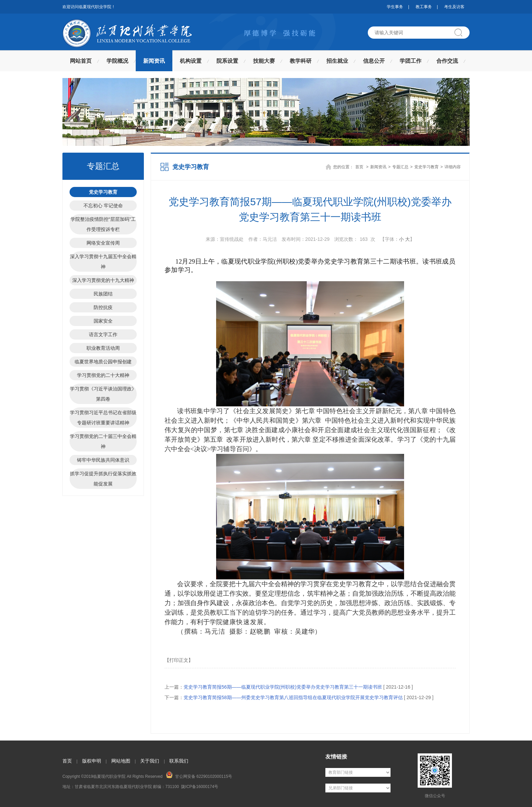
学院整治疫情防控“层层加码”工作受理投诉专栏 (103, 224)
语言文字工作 (103, 334)
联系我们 (179, 761)
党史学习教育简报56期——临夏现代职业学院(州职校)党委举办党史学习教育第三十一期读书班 (283, 687)
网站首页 (81, 61)
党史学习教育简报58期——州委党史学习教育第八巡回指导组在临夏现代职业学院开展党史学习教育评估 (293, 697)
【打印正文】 (179, 660)
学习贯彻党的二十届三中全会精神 (103, 441)
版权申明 (92, 761)
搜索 (461, 33)
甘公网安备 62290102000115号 (199, 775)
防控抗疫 (103, 307)
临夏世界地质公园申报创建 (103, 362)
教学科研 (301, 61)
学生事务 (395, 7)
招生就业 (337, 61)
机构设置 (191, 61)
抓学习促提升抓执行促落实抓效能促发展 (103, 479)
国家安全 (103, 321)
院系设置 (227, 61)
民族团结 (103, 294)
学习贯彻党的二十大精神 (103, 375)
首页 (359, 167)
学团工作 (411, 61)
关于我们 (150, 761)
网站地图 (121, 761)
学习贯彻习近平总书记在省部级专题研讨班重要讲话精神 (103, 418)
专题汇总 (400, 167)
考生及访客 (454, 7)
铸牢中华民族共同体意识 (103, 460)
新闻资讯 (154, 61)
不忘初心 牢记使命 (103, 206)
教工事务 (424, 7)
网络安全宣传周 (103, 243)
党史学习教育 (103, 192)
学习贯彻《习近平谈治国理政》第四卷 (103, 394)
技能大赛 (264, 61)
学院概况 (117, 61)
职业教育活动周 (103, 348)
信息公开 (374, 61)
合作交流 (447, 61)
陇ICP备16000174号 (200, 787)
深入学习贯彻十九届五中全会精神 (103, 262)
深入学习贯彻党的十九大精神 (103, 280)
